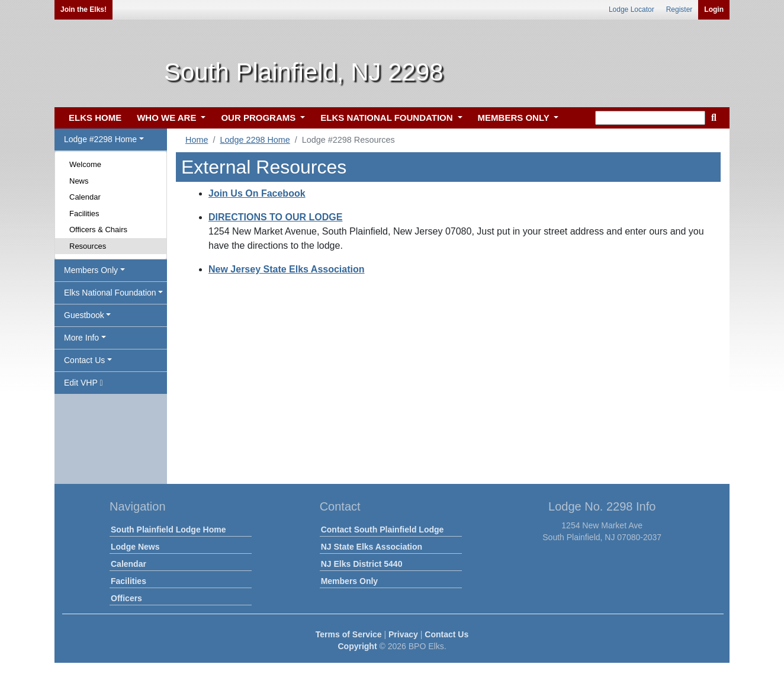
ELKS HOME (95, 118)
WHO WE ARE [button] (168, 118)
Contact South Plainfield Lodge (383, 530)
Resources (88, 246)
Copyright (357, 646)
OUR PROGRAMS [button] (259, 118)
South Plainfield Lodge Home (168, 530)
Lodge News (135, 547)
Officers (126, 598)
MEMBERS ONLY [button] (515, 118)
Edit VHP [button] (83, 383)
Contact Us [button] (84, 360)
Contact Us (446, 634)
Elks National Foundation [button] (110, 293)
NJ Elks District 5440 (362, 564)
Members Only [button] (91, 270)
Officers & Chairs (98, 230)
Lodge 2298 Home (255, 140)
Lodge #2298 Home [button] (100, 139)
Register (679, 9)
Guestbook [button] (84, 315)
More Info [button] (81, 338)
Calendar (85, 197)
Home (197, 140)
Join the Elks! (83, 9)
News (79, 181)
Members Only (349, 581)
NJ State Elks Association (372, 547)
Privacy (403, 634)
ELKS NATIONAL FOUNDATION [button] (388, 118)
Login (714, 9)
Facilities (84, 214)
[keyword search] (650, 118)
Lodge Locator (632, 9)
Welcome (85, 164)
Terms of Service (349, 634)
